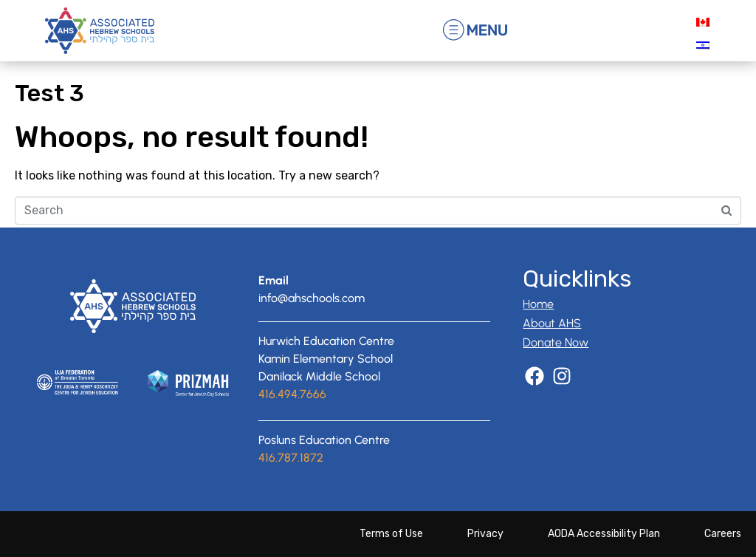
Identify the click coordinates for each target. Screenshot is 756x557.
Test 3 (49, 93)
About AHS (552, 323)
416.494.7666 (292, 394)
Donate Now (556, 342)
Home (538, 304)
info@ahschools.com (312, 298)
